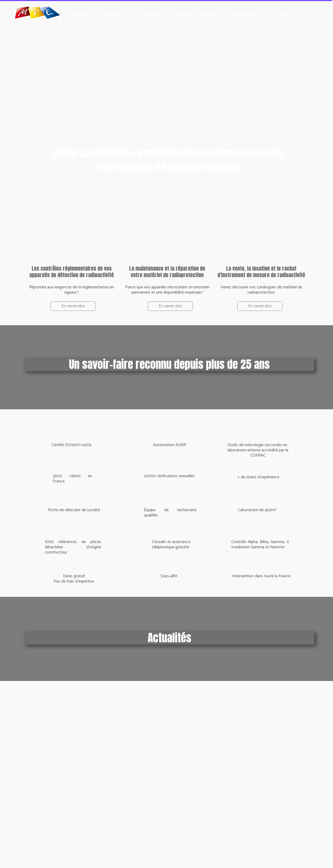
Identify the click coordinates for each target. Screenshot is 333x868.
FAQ (310, 15)
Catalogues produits (196, 15)
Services (150, 15)
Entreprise (115, 15)
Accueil (81, 15)
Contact (284, 15)
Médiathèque (248, 15)
